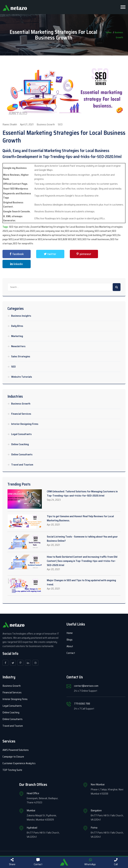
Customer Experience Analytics (19, 763)
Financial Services (21, 414)
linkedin (16, 264)
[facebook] (5, 663)
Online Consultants (22, 454)
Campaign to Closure (13, 757)
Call (116, 862)
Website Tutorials (22, 377)
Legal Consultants (21, 434)
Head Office (33, 793)
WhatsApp (90, 862)
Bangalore (96, 810)
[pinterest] (20, 663)
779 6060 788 (82, 704)
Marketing (17, 336)
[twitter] (13, 663)
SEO (13, 367)
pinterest (83, 254)
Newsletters (18, 346)
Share (12, 862)
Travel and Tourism (22, 465)
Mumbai (31, 810)
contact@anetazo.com (86, 686)
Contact (71, 653)
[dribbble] (35, 663)
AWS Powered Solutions (16, 750)
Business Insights (21, 316)
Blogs (69, 640)
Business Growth (21, 404)
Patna (94, 828)
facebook (16, 254)
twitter (50, 254)
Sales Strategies (21, 356)
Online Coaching (20, 444)
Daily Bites (17, 326)
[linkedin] (28, 663)
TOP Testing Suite (12, 770)
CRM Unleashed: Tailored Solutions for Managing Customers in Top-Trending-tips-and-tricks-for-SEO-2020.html (82, 493)
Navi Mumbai (98, 784)
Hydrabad (32, 828)
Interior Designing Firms (25, 424)
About (70, 646)
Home (70, 633)
